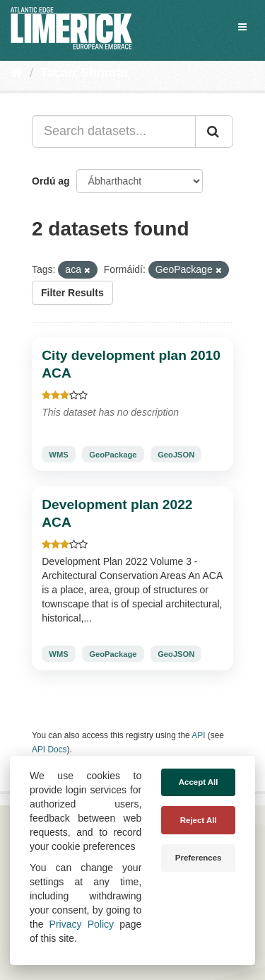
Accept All (199, 782)
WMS (58, 455)
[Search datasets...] (114, 132)
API (198, 735)
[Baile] (17, 73)
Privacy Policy (82, 924)
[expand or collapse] (242, 27)
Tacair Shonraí (84, 73)
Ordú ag (51, 181)
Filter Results (72, 293)
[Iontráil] (214, 132)
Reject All (199, 820)
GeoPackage (113, 455)
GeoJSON (176, 455)
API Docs (49, 749)
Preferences (199, 858)
